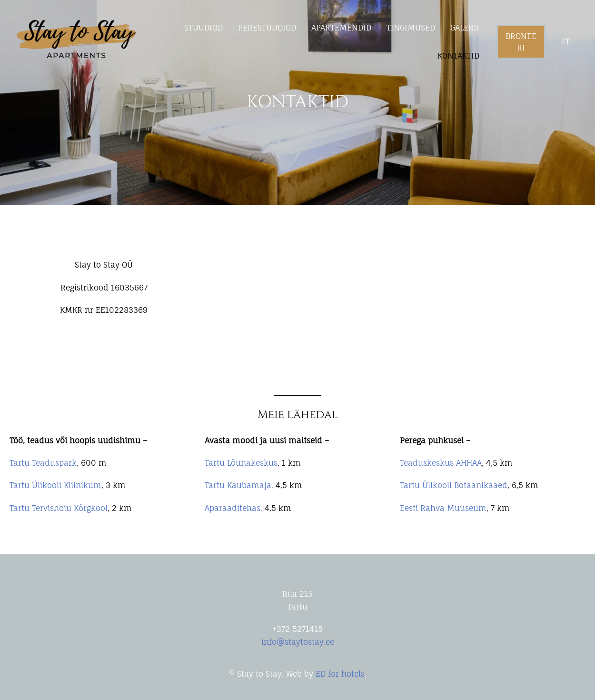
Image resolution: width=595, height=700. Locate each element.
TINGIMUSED (411, 28)
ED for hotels (340, 674)
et (565, 41)
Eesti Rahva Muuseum (443, 508)
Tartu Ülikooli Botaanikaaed (454, 485)
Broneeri (521, 42)
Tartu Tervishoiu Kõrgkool (59, 508)
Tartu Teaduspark (43, 463)
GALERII (465, 28)
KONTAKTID (458, 56)
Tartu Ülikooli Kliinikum (55, 485)
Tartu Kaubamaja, (239, 485)
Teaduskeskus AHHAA (441, 463)
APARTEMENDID (341, 28)
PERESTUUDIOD (267, 28)
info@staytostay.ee (298, 642)
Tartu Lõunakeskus (241, 463)
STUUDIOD (203, 28)
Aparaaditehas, (233, 508)
